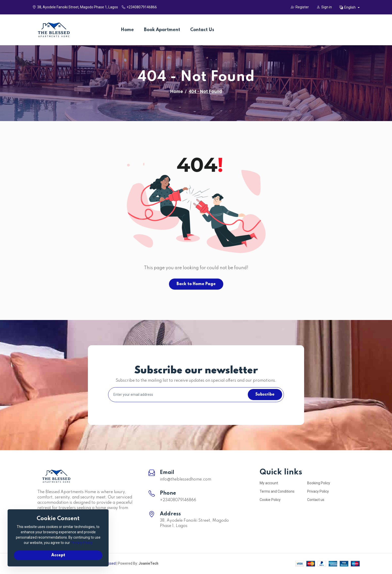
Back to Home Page (196, 284)
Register (300, 7)
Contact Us (202, 30)
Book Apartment (162, 30)
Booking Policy (319, 483)
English (348, 7)
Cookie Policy (270, 500)
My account (269, 483)
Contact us (316, 500)
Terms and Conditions (277, 491)
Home (127, 30)
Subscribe (265, 395)
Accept (58, 555)
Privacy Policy (318, 491)
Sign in (324, 7)
